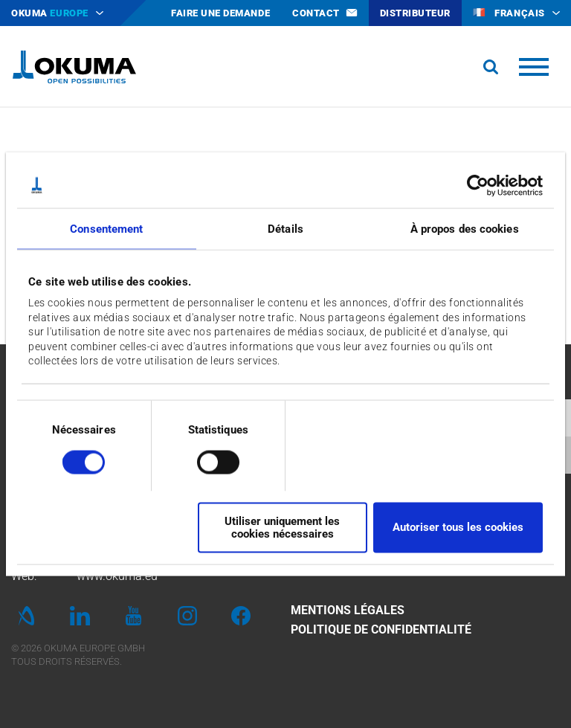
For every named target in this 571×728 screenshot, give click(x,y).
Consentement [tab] (106, 228)
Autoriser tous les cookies (458, 527)
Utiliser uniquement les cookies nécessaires (282, 527)
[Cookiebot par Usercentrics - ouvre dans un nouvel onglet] (478, 185)
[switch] (206, 461)
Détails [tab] (285, 228)
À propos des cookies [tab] (465, 228)
